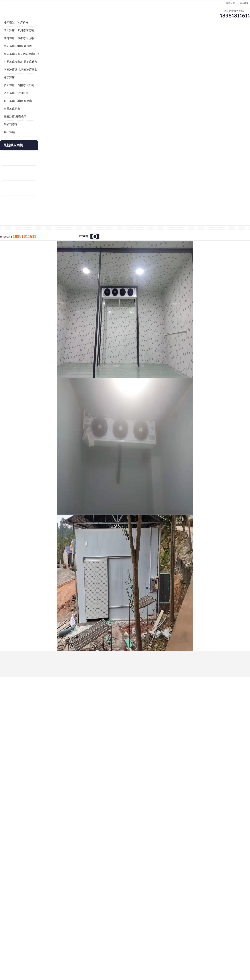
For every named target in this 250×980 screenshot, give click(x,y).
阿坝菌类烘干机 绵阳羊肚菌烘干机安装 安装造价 (35, 259)
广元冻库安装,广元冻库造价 (36, 107)
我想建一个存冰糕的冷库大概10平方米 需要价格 (219, 914)
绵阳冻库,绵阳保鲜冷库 (34, 91)
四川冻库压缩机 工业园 (31, 251)
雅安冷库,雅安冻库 (31, 162)
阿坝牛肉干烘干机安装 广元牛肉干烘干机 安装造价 (35, 214)
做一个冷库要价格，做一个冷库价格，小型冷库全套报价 (180, 914)
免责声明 (59, 959)
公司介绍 (124, 36)
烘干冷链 (25, 177)
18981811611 (161, 118)
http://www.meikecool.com (77, 817)
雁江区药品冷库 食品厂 (31, 222)
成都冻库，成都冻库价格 (35, 83)
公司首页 (31, 36)
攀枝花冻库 (26, 169)
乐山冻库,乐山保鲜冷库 (34, 146)
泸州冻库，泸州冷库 (32, 138)
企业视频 (93, 36)
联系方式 (217, 36)
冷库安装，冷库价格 (32, 68)
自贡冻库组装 (28, 154)
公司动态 (155, 36)
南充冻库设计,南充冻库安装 (36, 115)
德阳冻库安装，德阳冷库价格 (37, 99)
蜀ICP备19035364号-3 (61, 949)
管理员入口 (71, 959)
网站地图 (83, 959)
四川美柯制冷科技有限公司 (41, 954)
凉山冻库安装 (57, 45)
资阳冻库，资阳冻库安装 (35, 130)
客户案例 (186, 36)
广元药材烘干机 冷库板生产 (33, 266)
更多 (49, 190)
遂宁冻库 (25, 122)
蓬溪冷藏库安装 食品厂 (31, 244)
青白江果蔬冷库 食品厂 (31, 199)
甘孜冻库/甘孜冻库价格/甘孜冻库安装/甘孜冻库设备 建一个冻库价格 (142, 914)
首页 (31, 45)
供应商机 (62, 36)
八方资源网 (47, 959)
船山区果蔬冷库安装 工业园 (33, 229)
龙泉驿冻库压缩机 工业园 (32, 207)
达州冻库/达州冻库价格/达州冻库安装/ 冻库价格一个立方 (92, 914)
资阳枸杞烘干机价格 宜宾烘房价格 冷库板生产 (35, 237)
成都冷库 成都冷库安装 (37, 914)
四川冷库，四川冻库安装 (35, 75)
